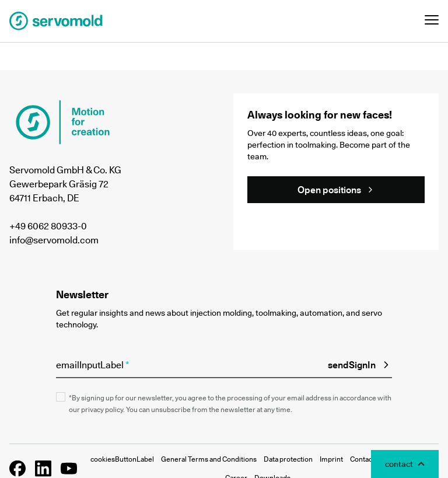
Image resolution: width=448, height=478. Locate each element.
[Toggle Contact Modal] (405, 464)
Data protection (288, 459)
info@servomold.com (54, 240)
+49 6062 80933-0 (48, 226)
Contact (362, 459)
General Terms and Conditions (209, 459)
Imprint (331, 459)
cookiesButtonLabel (122, 459)
